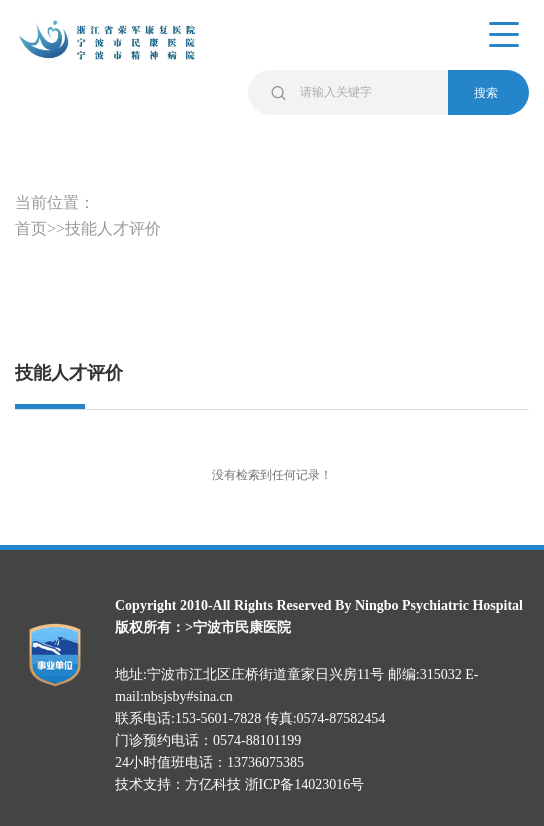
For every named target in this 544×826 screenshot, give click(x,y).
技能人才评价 (113, 228)
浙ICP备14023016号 (305, 784)
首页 (31, 228)
